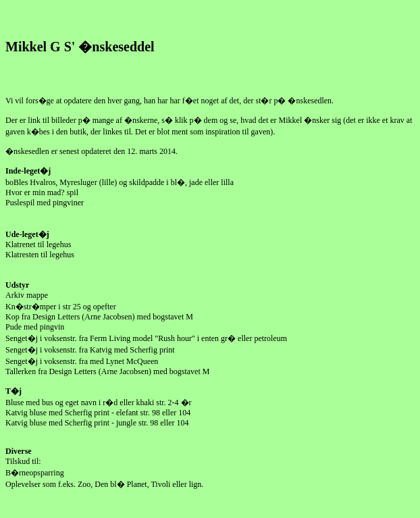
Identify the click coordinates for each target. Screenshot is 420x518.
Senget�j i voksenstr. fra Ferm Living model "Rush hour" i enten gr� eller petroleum (146, 338)
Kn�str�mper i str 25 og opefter (61, 307)
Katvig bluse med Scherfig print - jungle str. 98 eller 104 (97, 423)
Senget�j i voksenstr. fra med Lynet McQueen (82, 361)
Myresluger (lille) (88, 182)
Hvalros (43, 182)
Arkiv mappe (27, 295)
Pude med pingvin (35, 327)
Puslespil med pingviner (45, 203)
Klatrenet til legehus (38, 244)
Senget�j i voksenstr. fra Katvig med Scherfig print (90, 350)
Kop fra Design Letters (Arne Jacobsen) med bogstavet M (99, 317)
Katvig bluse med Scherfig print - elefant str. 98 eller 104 (98, 413)
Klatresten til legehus (41, 255)
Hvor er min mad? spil (42, 192)
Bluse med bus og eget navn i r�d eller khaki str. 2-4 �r (99, 403)
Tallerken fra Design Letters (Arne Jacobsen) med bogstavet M (107, 371)
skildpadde (147, 182)
